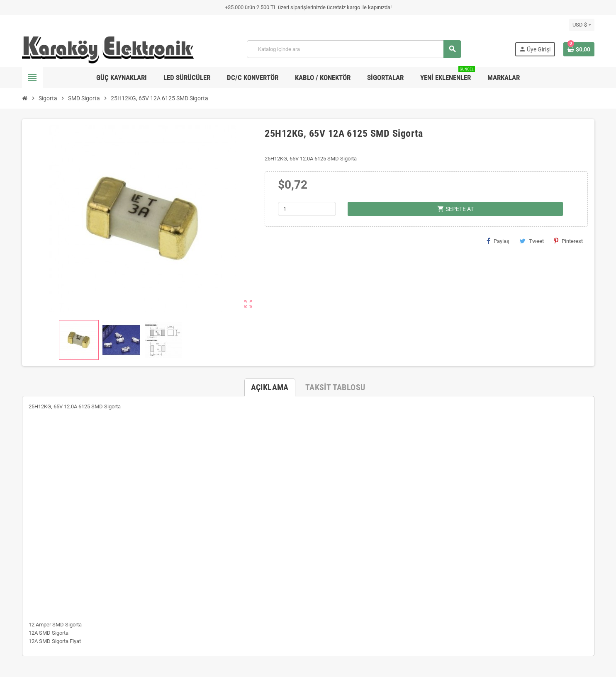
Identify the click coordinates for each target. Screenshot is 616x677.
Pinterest (568, 241)
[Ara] (354, 49)
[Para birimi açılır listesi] (582, 25)
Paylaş (498, 241)
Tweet (532, 241)
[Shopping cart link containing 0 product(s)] (579, 49)
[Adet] (307, 209)
